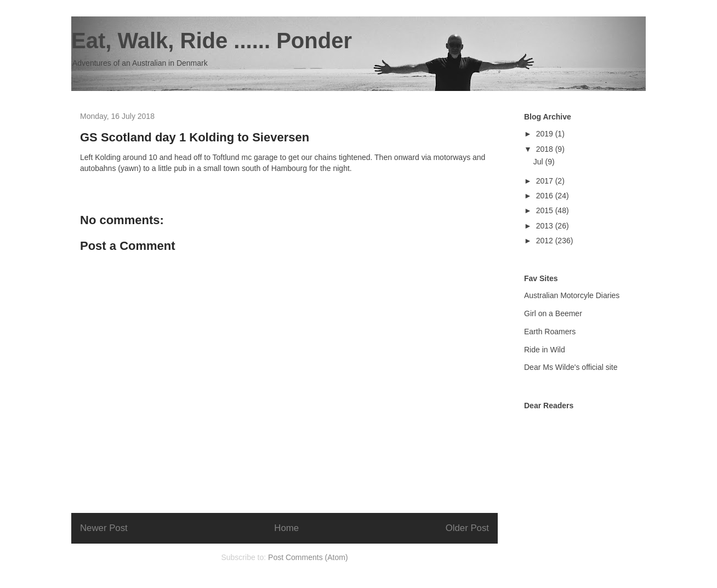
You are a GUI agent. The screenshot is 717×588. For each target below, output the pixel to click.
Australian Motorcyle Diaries (572, 295)
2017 (546, 181)
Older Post (467, 528)
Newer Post (104, 528)
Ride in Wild (545, 350)
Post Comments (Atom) (308, 557)
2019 (546, 134)
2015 (546, 210)
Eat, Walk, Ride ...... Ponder (212, 41)
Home (286, 528)
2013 (546, 226)
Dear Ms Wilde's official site (571, 367)
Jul (539, 162)
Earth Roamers (550, 332)
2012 (546, 241)
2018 (546, 149)
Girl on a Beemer (553, 313)
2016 (546, 196)
